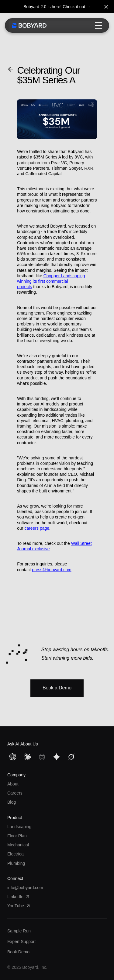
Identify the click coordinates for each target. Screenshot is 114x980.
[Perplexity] (42, 757)
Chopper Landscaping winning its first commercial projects (51, 281)
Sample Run (19, 931)
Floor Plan (17, 836)
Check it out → (77, 7)
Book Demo (18, 952)
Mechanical (18, 845)
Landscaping (19, 827)
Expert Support (21, 942)
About (13, 784)
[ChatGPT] (13, 757)
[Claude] (27, 757)
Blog (12, 802)
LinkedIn (19, 897)
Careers (15, 793)
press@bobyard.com (52, 570)
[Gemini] (57, 757)
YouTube (19, 906)
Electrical (16, 854)
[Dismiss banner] (106, 7)
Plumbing (16, 863)
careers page (37, 528)
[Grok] (71, 757)
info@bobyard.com (25, 888)
